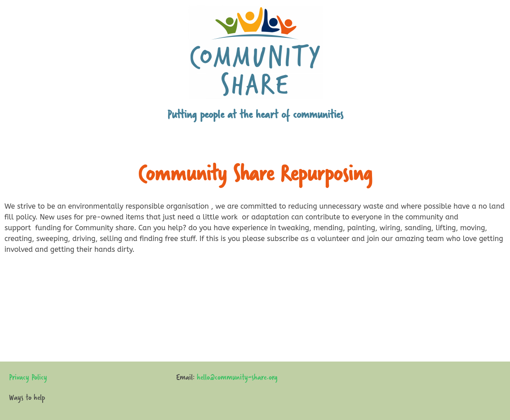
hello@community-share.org (237, 377)
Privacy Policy (28, 377)
